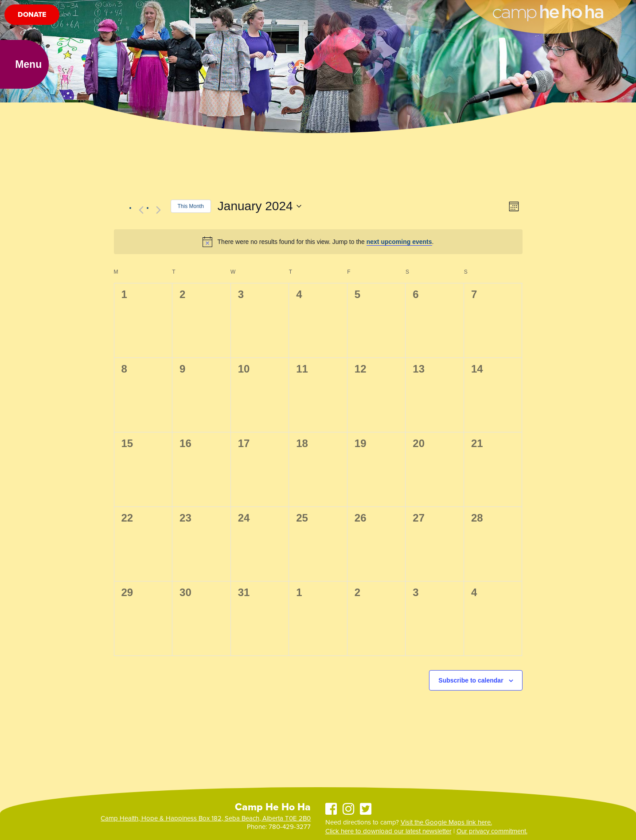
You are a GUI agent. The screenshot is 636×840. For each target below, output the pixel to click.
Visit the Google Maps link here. (446, 822)
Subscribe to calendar (471, 680)
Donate (32, 36)
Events (174, 11)
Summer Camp (73, 11)
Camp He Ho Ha (548, 7)
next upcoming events (399, 242)
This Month (191, 206)
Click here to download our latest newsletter (388, 831)
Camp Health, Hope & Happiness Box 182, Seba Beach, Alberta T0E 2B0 (206, 818)
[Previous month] (141, 210)
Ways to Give (213, 11)
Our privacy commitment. (492, 831)
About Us (26, 11)
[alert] (318, 242)
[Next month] (159, 210)
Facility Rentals (130, 11)
